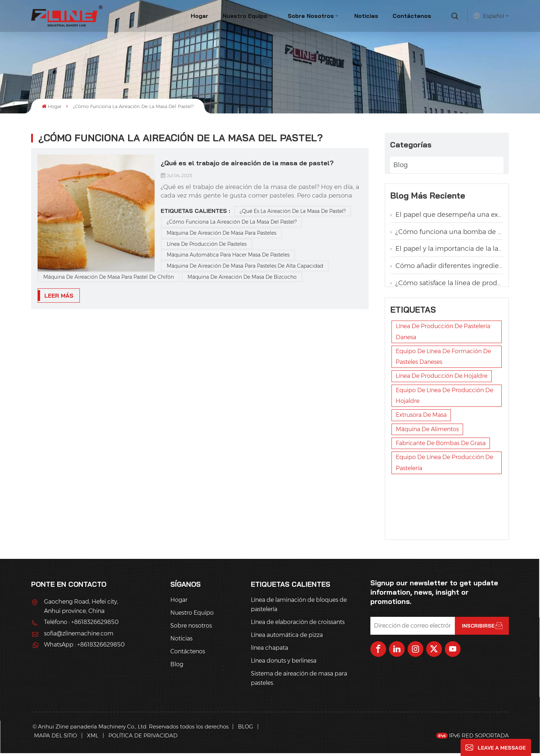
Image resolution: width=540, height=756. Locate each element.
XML (93, 739)
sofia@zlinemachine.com (79, 636)
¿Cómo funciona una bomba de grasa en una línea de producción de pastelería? (447, 234)
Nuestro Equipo (245, 16)
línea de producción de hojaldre (442, 438)
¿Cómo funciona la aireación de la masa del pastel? (232, 222)
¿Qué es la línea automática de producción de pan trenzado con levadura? (447, 337)
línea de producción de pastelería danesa (443, 393)
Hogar (200, 16)
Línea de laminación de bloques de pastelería (299, 608)
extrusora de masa (421, 477)
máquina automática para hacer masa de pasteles (228, 255)
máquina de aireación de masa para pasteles (222, 233)
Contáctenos (412, 16)
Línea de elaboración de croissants (298, 625)
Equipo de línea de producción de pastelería (444, 524)
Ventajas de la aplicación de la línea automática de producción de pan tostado (447, 303)
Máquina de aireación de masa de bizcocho (242, 277)
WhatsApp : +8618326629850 (84, 647)
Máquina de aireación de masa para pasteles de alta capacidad (245, 266)
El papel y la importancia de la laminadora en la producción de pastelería (447, 252)
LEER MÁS (59, 296)
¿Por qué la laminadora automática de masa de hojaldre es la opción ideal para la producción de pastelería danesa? (447, 320)
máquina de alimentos (427, 491)
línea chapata (269, 651)
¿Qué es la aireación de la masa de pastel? (293, 211)
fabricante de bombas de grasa (441, 505)
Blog (400, 163)
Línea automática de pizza (287, 638)
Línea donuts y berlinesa (284, 664)
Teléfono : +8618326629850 (81, 625)
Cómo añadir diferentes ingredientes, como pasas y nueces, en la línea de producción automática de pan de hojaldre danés (447, 269)
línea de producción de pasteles (207, 244)
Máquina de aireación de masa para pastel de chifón (109, 277)
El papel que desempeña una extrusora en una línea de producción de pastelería (447, 217)
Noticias (366, 16)
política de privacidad (143, 739)
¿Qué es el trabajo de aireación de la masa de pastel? (247, 163)
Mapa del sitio (56, 739)
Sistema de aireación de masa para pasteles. (299, 681)
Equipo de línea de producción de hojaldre (444, 457)
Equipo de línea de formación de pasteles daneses (443, 418)
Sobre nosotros (311, 16)
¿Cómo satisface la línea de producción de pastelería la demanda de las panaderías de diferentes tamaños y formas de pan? (447, 286)
